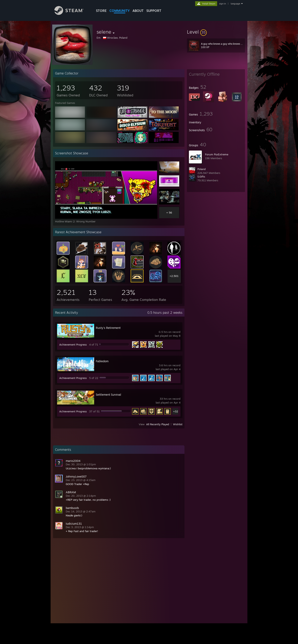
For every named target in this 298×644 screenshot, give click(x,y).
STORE (101, 11)
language (235, 4)
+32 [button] (176, 411)
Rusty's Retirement (108, 328)
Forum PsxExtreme (217, 154)
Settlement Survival (108, 395)
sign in (222, 4)
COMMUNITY (120, 11)
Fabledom (102, 361)
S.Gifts (201, 176)
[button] (216, 32)
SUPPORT (154, 11)
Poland (202, 169)
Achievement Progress (73, 345)
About (138, 11)
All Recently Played (158, 424)
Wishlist (178, 424)
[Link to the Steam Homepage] (72, 14)
